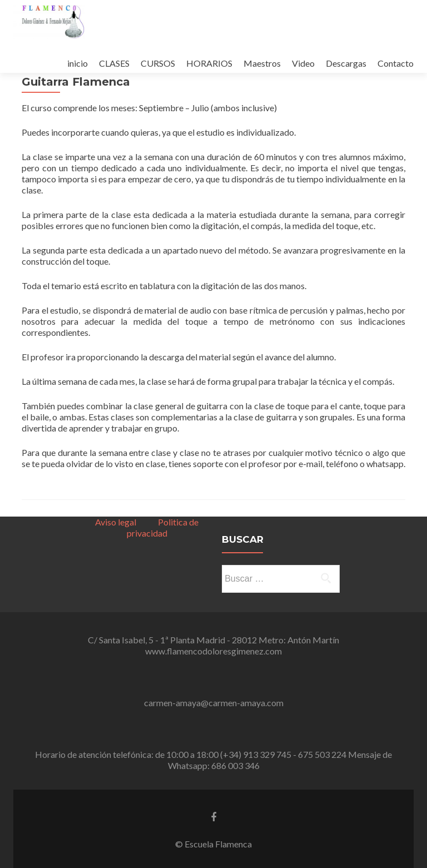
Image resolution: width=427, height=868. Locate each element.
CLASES (114, 63)
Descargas (346, 63)
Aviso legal (116, 522)
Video (303, 63)
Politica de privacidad (163, 527)
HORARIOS (209, 63)
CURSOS (158, 63)
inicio (78, 63)
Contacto (396, 63)
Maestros (262, 63)
